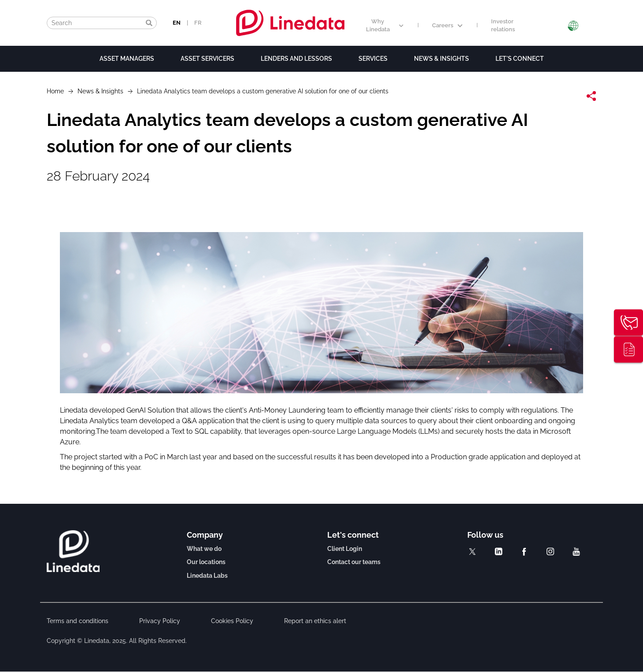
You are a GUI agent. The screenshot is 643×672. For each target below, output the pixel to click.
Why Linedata (385, 26)
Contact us (628, 323)
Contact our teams (354, 562)
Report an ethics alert (315, 621)
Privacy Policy (160, 621)
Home (55, 91)
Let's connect (520, 59)
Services (373, 59)
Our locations (206, 562)
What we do (204, 549)
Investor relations (503, 26)
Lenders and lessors (296, 59)
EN (177, 23)
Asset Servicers (207, 59)
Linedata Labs (207, 576)
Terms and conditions (78, 621)
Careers (447, 25)
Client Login (345, 549)
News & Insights (442, 59)
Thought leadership (628, 350)
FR (198, 23)
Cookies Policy (232, 621)
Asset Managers (127, 59)
